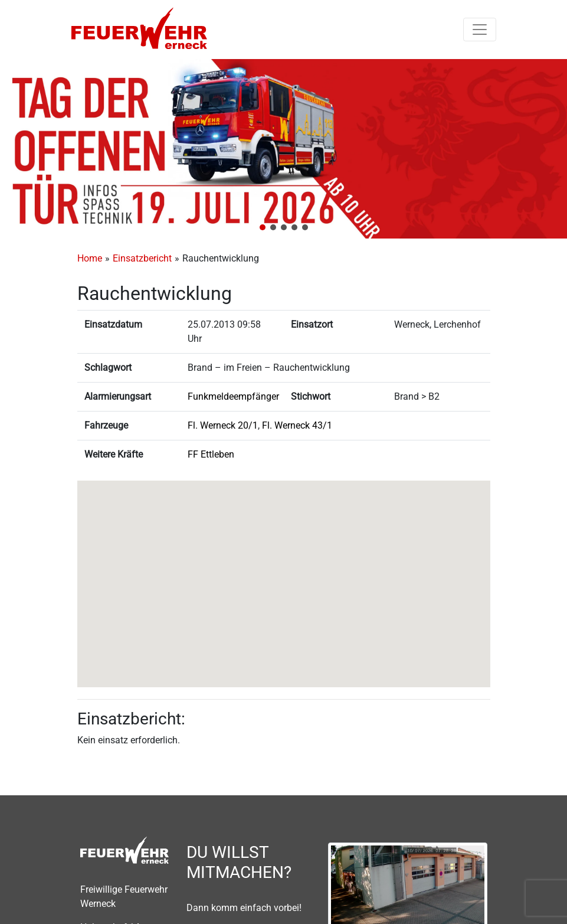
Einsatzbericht (142, 258)
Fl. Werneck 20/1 (223, 425)
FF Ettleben (211, 454)
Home (90, 258)
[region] (283, 149)
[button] (263, 227)
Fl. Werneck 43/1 (297, 425)
